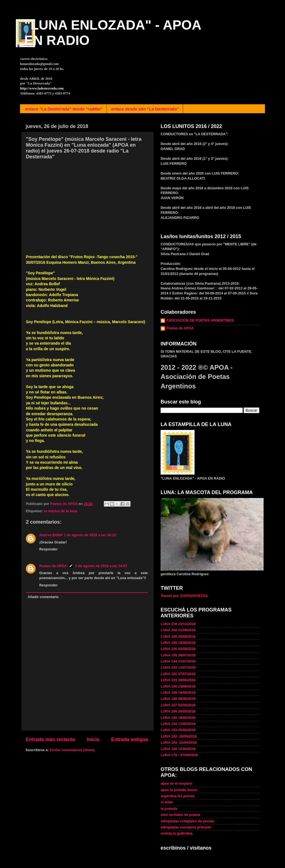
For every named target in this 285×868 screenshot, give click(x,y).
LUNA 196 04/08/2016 (178, 649)
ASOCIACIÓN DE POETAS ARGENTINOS (200, 320)
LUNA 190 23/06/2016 (178, 686)
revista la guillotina (176, 833)
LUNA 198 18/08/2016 (178, 643)
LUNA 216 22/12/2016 (178, 624)
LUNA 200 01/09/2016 (178, 630)
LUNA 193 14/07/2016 (178, 668)
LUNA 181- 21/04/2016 (179, 743)
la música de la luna (60, 511)
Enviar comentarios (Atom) (72, 750)
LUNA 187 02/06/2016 (178, 705)
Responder (48, 549)
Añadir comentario (43, 597)
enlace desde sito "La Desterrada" (145, 109)
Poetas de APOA (53, 566)
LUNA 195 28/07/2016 (178, 655)
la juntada (169, 809)
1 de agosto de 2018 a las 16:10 (90, 535)
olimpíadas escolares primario (186, 827)
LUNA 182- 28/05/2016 (179, 736)
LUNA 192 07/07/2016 (178, 674)
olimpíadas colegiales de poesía (187, 821)
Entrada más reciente (50, 739)
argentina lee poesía (177, 796)
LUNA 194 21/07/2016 (178, 661)
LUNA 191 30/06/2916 (178, 680)
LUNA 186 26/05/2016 (178, 711)
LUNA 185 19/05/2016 (178, 718)
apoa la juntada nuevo (179, 790)
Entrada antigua (130, 739)
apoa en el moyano (176, 784)
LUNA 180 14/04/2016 (178, 749)
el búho (167, 802)
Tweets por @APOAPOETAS (184, 596)
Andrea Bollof (51, 535)
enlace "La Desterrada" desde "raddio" (64, 109)
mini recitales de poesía (180, 815)
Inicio (93, 739)
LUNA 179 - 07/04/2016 (179, 755)
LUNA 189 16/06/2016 (178, 693)
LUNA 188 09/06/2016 (178, 699)
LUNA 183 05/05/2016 (178, 730)
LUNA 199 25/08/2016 (178, 637)
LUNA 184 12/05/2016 (178, 724)
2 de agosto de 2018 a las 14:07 (101, 566)
